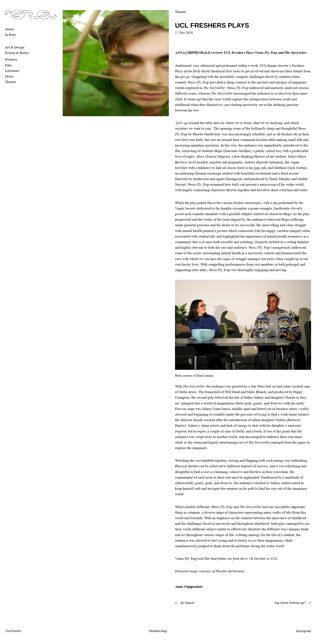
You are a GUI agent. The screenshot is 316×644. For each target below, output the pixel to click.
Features (11, 59)
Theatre (11, 82)
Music (9, 76)
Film (8, 65)
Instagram (304, 631)
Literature (12, 71)
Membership (158, 631)
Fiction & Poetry (17, 53)
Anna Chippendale (189, 587)
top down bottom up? (290, 603)
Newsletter (13, 631)
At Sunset (187, 603)
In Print (10, 35)
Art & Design (15, 47)
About (9, 29)
